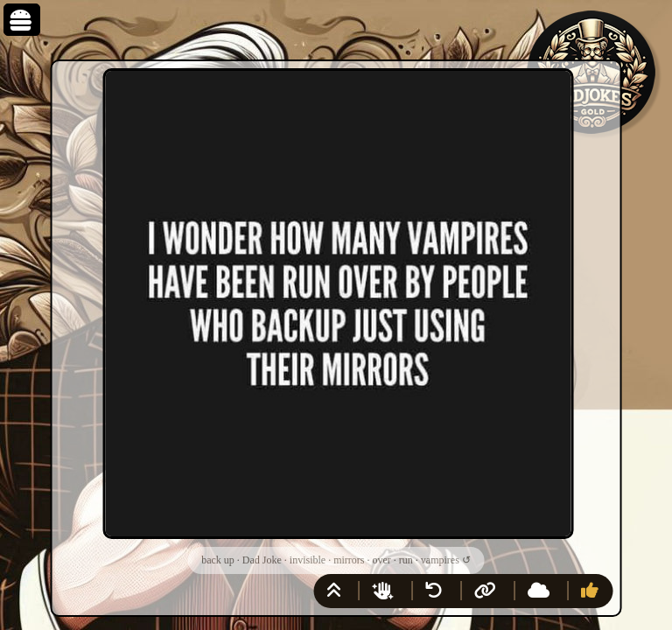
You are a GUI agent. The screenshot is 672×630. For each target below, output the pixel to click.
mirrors (349, 560)
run (406, 560)
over (381, 560)
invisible (308, 560)
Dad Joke (262, 560)
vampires (440, 560)
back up (218, 560)
